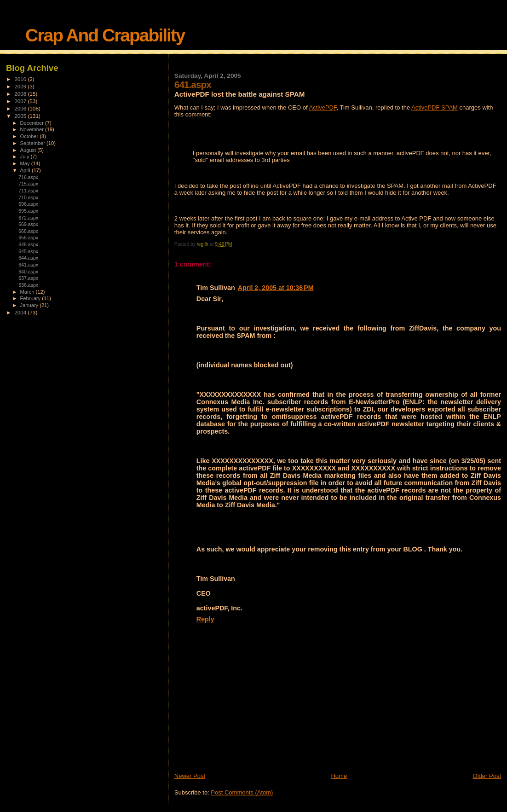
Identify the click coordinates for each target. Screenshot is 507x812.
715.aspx (28, 184)
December (33, 123)
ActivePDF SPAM (435, 107)
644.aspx (28, 258)
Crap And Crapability (105, 35)
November (33, 129)
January (30, 305)
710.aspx (28, 197)
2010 (21, 79)
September (34, 143)
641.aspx (28, 265)
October (30, 136)
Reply (205, 619)
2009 (21, 86)
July (26, 157)
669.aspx (28, 224)
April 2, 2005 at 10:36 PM (276, 288)
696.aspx (28, 204)
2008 (21, 94)
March (28, 292)
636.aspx (28, 285)
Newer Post (190, 776)
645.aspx (28, 251)
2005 (21, 116)
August (29, 150)
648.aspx (28, 244)
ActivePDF (323, 107)
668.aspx (28, 231)
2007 (21, 101)
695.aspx (28, 211)
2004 (21, 312)
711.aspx (28, 191)
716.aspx (28, 177)
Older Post (487, 776)
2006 (21, 108)
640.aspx (28, 272)
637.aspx (28, 278)
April (26, 170)
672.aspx (28, 218)
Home (339, 776)
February (31, 298)
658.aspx (28, 238)
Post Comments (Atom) (242, 792)
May (26, 163)
